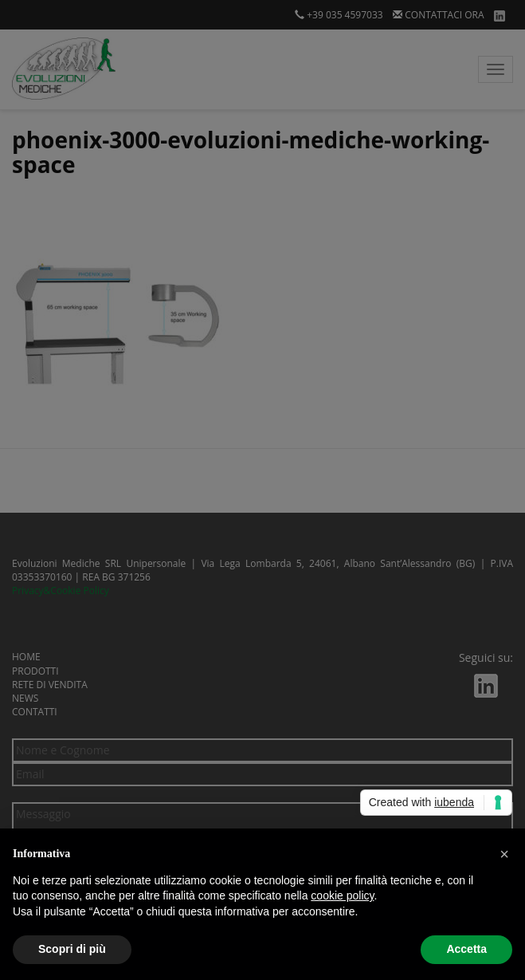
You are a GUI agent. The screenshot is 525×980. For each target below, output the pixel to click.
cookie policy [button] (342, 895)
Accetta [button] (466, 949)
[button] (504, 854)
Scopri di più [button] (72, 949)
